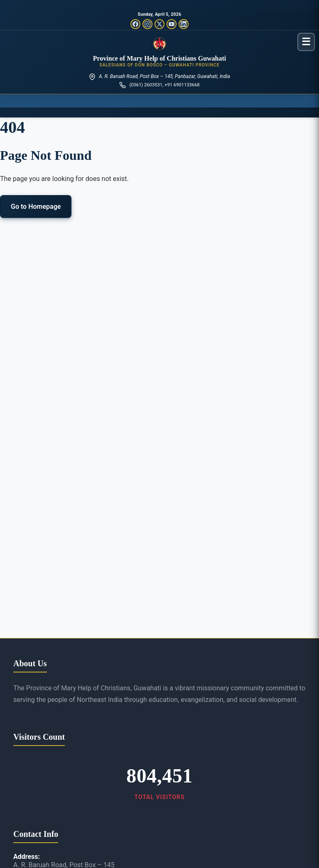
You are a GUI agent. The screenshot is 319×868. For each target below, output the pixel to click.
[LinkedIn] (184, 24)
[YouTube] (172, 24)
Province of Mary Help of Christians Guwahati (160, 58)
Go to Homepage (36, 207)
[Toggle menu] (306, 42)
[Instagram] (147, 24)
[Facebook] (135, 24)
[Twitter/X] (159, 24)
